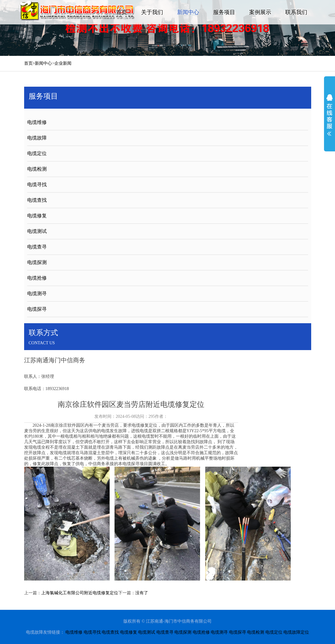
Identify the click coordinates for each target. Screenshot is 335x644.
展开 (330, 115)
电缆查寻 (37, 247)
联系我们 (296, 12)
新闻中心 (188, 12)
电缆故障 (37, 138)
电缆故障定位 (296, 632)
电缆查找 (37, 200)
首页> (30, 63)
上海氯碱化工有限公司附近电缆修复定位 (80, 593)
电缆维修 (37, 122)
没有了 (142, 593)
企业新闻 (63, 63)
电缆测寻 (37, 293)
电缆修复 (37, 216)
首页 (122, 12)
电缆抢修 (37, 278)
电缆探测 (37, 262)
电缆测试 (37, 231)
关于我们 (152, 12)
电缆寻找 (37, 185)
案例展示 (260, 12)
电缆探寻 (37, 309)
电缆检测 (37, 169)
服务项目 (224, 12)
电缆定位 (37, 153)
